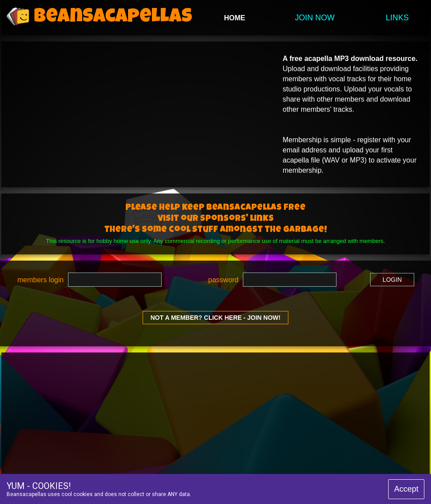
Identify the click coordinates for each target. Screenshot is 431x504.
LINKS (397, 18)
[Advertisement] (155, 414)
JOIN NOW (315, 18)
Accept (406, 489)
